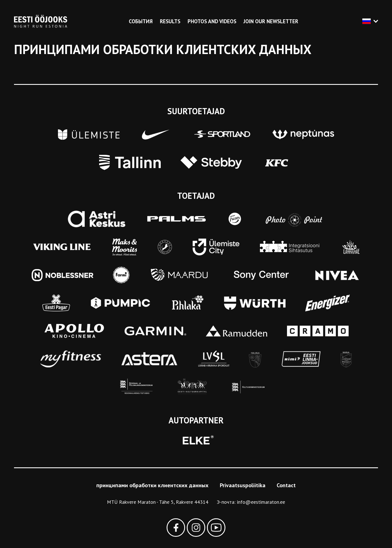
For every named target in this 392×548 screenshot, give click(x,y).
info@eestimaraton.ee (261, 502)
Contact (286, 485)
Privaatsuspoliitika (243, 485)
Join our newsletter (271, 21)
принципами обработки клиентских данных (152, 485)
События (141, 21)
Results (170, 21)
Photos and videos (212, 21)
